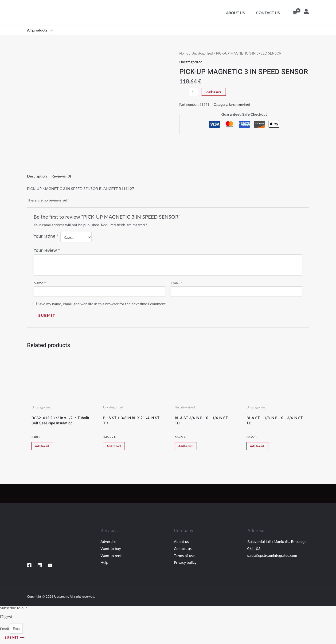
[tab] (37, 176)
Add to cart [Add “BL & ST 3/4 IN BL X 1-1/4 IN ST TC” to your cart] (187, 447)
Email (176, 283)
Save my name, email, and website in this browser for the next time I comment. (102, 304)
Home (184, 53)
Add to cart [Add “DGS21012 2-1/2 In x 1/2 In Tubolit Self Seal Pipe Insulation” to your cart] (44, 447)
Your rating (46, 236)
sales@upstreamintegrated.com (273, 557)
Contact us (268, 13)
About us (235, 13)
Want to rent (111, 557)
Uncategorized (203, 53)
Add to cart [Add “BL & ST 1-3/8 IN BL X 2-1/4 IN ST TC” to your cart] (115, 447)
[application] (50, 30)
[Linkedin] (40, 567)
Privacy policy (185, 564)
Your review (47, 250)
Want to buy (111, 551)
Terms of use (184, 557)
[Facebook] (29, 567)
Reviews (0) (61, 176)
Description (37, 176)
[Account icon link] (306, 11)
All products (40, 30)
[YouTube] (50, 567)
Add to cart (214, 92)
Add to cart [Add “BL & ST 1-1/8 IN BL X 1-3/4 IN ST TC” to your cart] (259, 447)
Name (40, 283)
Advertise (108, 543)
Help (104, 564)
